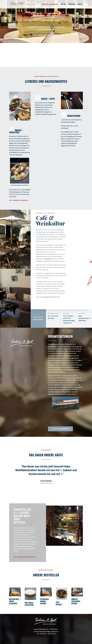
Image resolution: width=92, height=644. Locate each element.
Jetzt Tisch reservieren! (38, 318)
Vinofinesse (72, 4)
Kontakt (80, 4)
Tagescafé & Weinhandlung (50, 4)
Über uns (63, 4)
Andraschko (48, 259)
